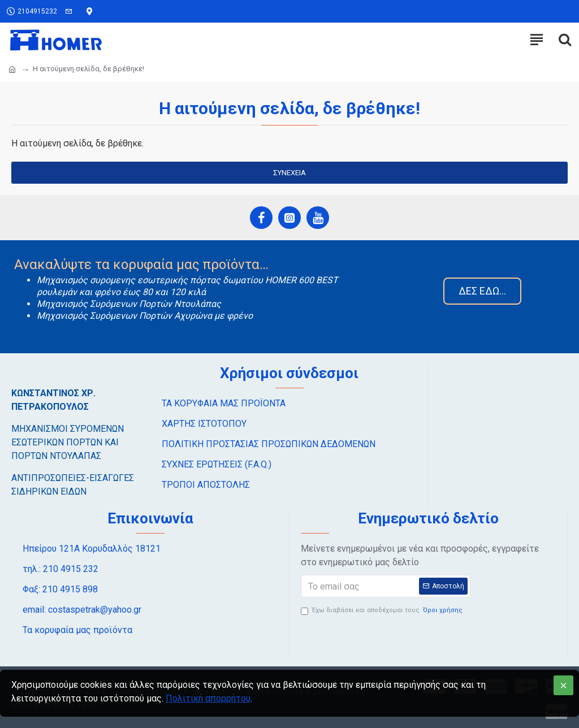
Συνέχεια (289, 173)
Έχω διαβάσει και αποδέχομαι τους (383, 611)
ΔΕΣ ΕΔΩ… (482, 291)
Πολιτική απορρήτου (208, 698)
